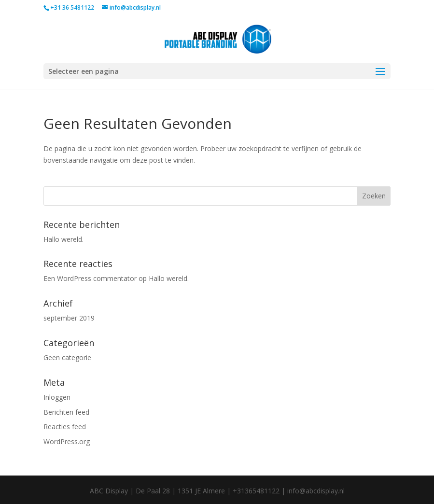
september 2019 (69, 318)
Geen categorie (67, 357)
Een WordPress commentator (90, 278)
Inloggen (57, 397)
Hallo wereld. (63, 239)
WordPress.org (67, 441)
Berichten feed (66, 412)
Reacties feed (65, 427)
